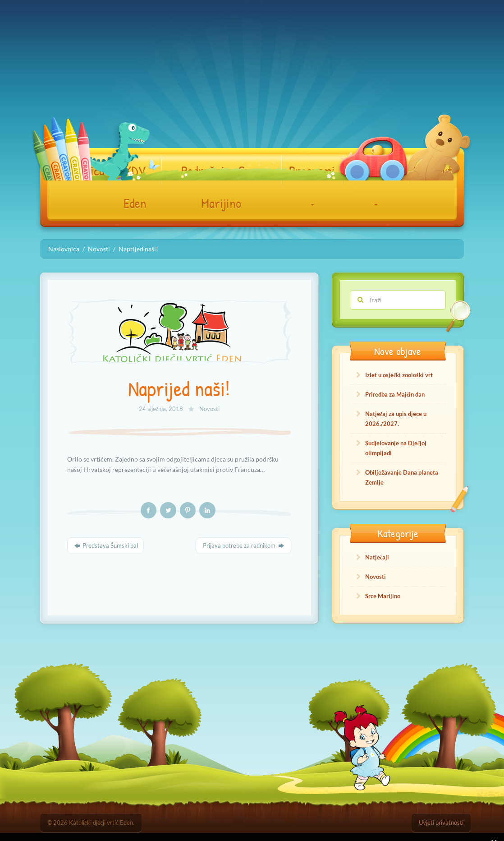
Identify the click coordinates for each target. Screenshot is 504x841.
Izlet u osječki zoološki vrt (399, 375)
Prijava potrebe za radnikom (243, 545)
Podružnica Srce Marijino (221, 187)
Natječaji (377, 557)
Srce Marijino (383, 596)
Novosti (209, 409)
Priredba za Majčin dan (395, 394)
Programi (312, 184)
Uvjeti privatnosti (441, 823)
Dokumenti (376, 184)
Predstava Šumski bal (105, 545)
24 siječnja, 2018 (162, 409)
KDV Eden (135, 187)
